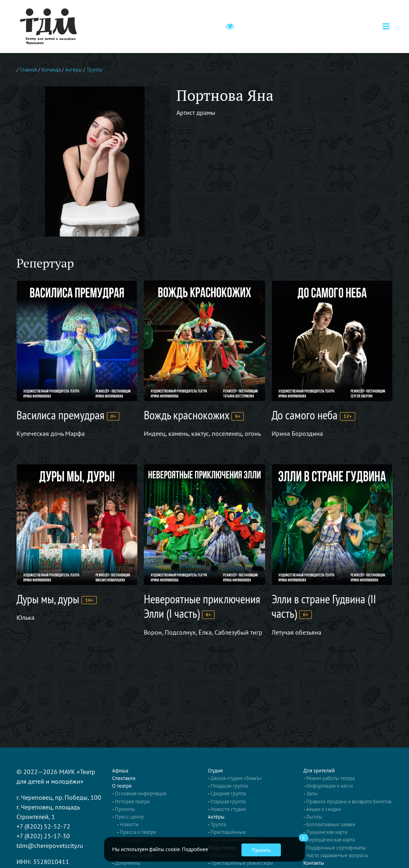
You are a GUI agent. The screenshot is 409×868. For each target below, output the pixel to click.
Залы (312, 793)
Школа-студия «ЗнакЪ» (236, 778)
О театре (122, 786)
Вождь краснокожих (186, 415)
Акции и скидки (324, 809)
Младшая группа (229, 786)
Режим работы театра (330, 778)
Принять (261, 850)
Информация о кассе (330, 786)
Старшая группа (228, 802)
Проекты (125, 809)
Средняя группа (228, 793)
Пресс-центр (129, 817)
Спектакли (124, 778)
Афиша (120, 771)
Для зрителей (319, 771)
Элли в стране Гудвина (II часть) (324, 606)
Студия (215, 771)
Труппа (94, 70)
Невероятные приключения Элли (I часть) (202, 606)
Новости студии (228, 809)
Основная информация (141, 793)
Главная (28, 70)
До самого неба (305, 415)
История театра (132, 802)
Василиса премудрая (60, 415)
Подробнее (195, 849)
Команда (51, 70)
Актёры (74, 70)
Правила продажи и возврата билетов (349, 802)
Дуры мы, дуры (48, 599)
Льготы (314, 817)
